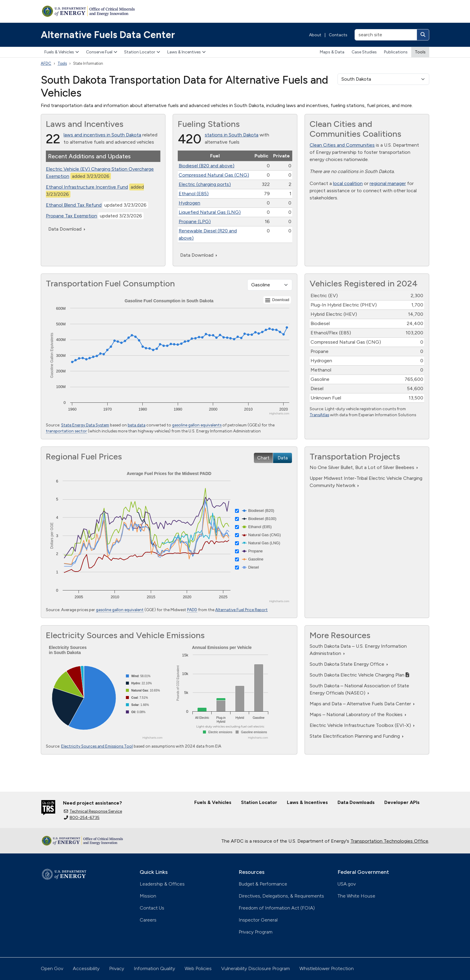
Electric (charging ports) (205, 184)
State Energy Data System (85, 425)
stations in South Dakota (232, 135)
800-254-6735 (82, 818)
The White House (356, 896)
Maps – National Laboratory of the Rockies (358, 714)
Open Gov (52, 968)
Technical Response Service (93, 811)
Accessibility (86, 968)
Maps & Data (332, 52)
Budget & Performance (263, 884)
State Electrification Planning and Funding (357, 736)
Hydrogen (189, 203)
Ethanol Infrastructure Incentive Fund (87, 187)
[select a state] (383, 79)
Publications (396, 52)
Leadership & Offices (162, 884)
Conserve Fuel (102, 52)
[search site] (386, 35)
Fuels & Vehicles (62, 52)
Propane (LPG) (195, 221)
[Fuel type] (270, 285)
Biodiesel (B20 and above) (207, 166)
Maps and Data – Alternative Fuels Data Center (362, 704)
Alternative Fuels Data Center (108, 35)
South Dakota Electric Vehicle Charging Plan (359, 675)
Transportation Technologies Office (389, 841)
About (315, 35)
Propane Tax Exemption (71, 216)
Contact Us (152, 908)
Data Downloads (356, 802)
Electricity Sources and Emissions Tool (97, 746)
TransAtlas (319, 415)
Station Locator (142, 52)
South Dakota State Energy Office (349, 664)
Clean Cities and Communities (342, 145)
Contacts (338, 35)
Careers (148, 920)
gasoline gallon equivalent (120, 610)
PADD (192, 610)
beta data (137, 425)
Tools (420, 52)
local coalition (348, 183)
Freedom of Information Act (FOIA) (277, 908)
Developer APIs (402, 802)
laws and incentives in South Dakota (102, 135)
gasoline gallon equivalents (197, 425)
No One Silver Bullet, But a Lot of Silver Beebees (364, 467)
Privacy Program (256, 932)
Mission (148, 896)
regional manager (388, 183)
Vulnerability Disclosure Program (256, 968)
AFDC (46, 63)
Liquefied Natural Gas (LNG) (210, 212)
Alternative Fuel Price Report (241, 610)
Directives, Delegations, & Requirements (281, 896)
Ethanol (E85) (194, 194)
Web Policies (198, 968)
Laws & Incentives (186, 52)
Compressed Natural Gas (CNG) (214, 175)
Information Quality (154, 968)
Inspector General (258, 920)
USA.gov (347, 884)
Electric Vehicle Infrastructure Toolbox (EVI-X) (362, 725)
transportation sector (66, 431)
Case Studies (364, 52)
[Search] (423, 35)
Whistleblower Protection (327, 968)
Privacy (117, 968)
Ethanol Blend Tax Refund (74, 205)
